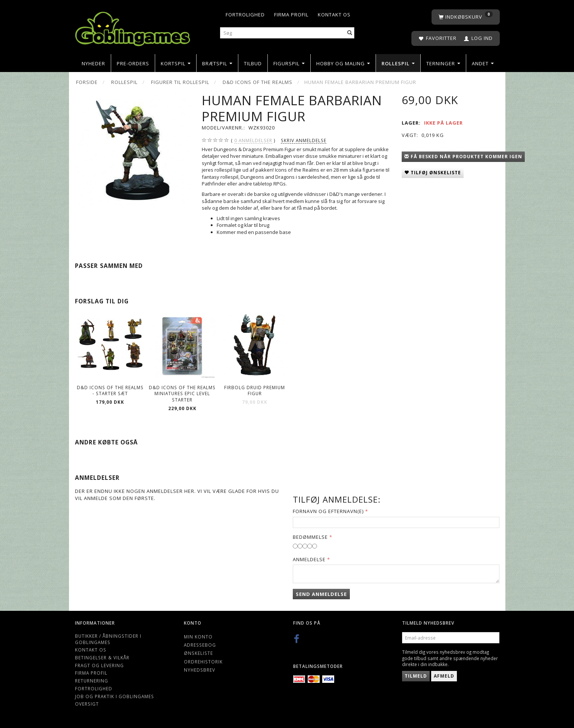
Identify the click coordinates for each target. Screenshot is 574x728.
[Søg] (350, 33)
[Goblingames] (133, 27)
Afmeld (444, 676)
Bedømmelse (310, 537)
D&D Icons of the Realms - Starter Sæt (110, 390)
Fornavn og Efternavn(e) (328, 511)
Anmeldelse (309, 559)
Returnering (92, 681)
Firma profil (291, 15)
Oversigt (87, 704)
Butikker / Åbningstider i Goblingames (108, 639)
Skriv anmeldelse (304, 140)
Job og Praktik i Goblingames (115, 696)
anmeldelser (253, 140)
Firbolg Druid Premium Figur (255, 390)
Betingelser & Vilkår (102, 657)
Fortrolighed (245, 15)
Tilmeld (416, 676)
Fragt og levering (99, 665)
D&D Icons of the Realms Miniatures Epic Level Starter (182, 393)
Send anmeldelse (321, 594)
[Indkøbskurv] (466, 17)
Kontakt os (334, 15)
